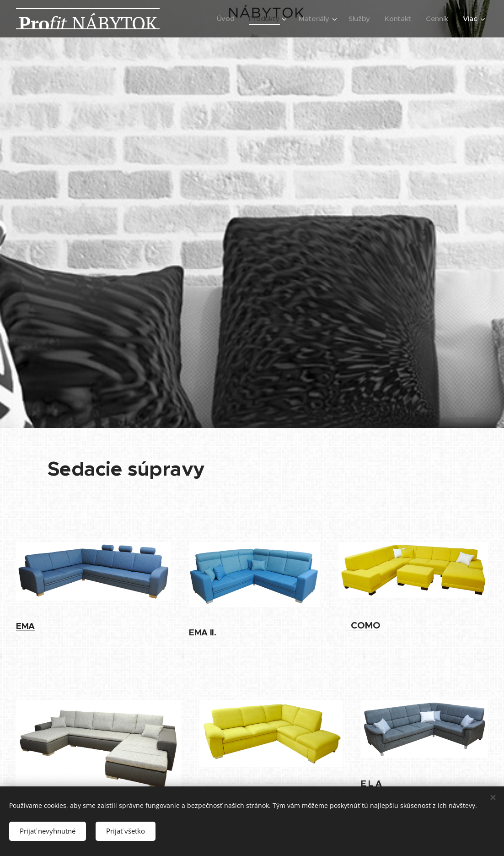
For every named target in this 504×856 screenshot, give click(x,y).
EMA (25, 626)
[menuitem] (223, 19)
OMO (366, 625)
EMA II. (203, 632)
